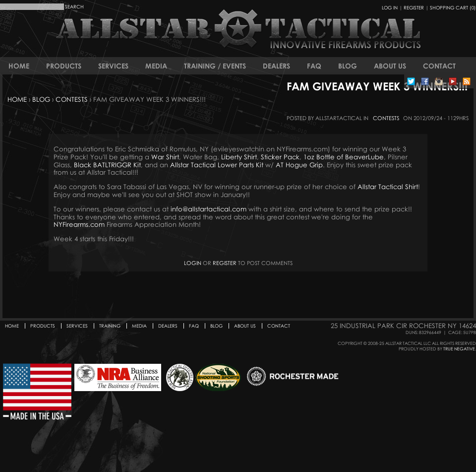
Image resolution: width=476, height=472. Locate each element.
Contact (439, 66)
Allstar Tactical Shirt (388, 187)
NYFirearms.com (79, 224)
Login (193, 263)
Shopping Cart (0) (453, 7)
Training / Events (215, 66)
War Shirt (165, 157)
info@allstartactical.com (208, 209)
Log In (390, 7)
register (225, 263)
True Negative (459, 349)
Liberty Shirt (239, 157)
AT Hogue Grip (299, 165)
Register (414, 7)
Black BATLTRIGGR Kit (107, 165)
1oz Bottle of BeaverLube (344, 157)
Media (156, 66)
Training (110, 326)
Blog (348, 66)
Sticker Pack (280, 157)
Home (19, 66)
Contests (72, 99)
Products (64, 66)
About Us (390, 66)
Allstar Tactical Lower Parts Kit (217, 165)
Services (113, 66)
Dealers (276, 66)
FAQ (314, 66)
